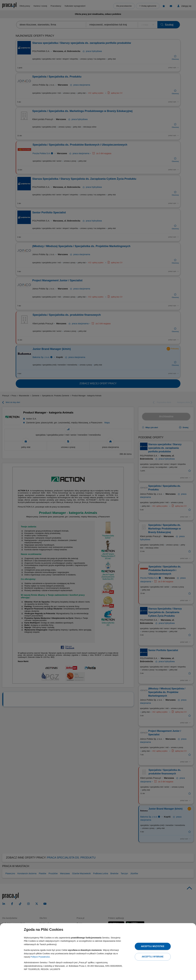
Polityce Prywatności (40, 957)
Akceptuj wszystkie (153, 946)
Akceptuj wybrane (153, 957)
